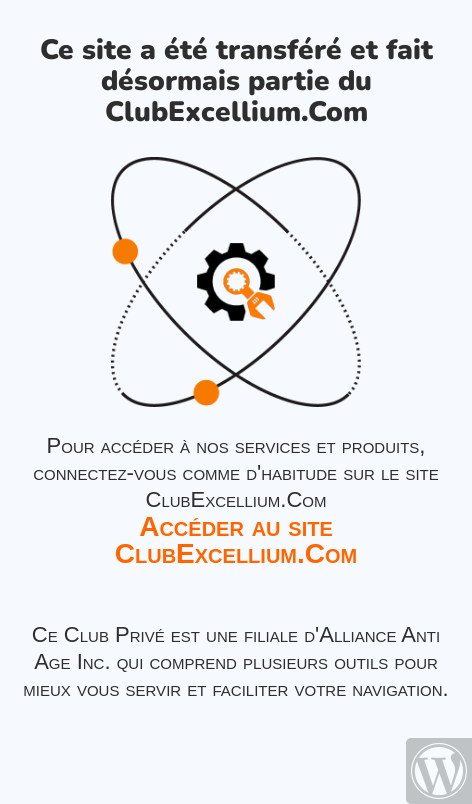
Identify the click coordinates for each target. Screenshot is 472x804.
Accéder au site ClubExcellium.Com (236, 540)
